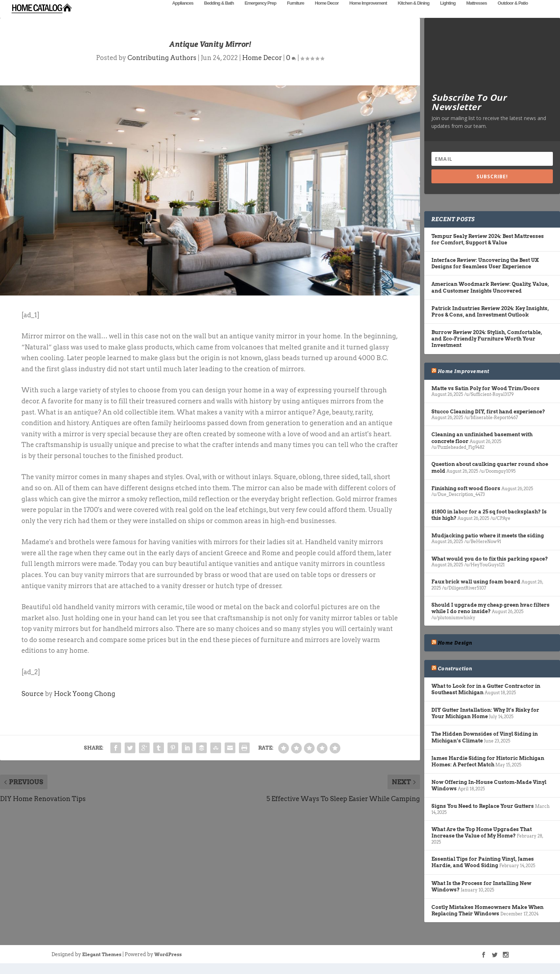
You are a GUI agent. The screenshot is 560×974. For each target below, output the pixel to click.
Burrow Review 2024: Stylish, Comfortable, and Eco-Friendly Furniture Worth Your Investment (487, 349)
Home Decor (327, 13)
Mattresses (476, 13)
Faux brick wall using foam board (476, 592)
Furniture (295, 13)
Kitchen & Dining (413, 13)
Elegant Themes (102, 965)
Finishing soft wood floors (466, 499)
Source (32, 704)
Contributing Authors (162, 68)
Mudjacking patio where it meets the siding (488, 546)
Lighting (448, 13)
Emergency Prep (261, 13)
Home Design (455, 654)
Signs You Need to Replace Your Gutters (483, 817)
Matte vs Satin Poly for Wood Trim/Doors (486, 399)
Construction (455, 679)
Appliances (183, 13)
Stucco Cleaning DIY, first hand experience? (488, 422)
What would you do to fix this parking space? (490, 570)
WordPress (168, 965)
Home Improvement (368, 13)
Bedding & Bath (219, 13)
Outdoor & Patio (513, 13)
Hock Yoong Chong (85, 704)
